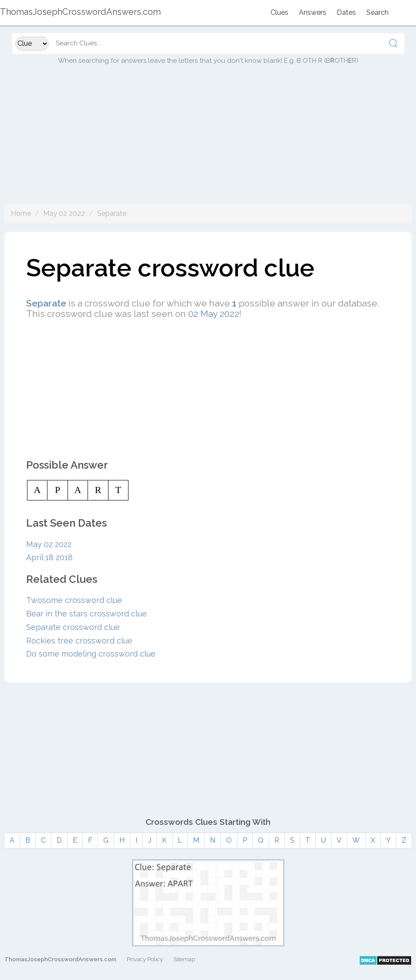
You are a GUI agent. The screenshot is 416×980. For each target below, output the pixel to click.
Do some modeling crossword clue (91, 654)
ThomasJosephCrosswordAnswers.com (60, 959)
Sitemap (184, 959)
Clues (279, 12)
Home (21, 213)
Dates (346, 12)
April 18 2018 (49, 557)
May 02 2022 (64, 213)
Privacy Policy (145, 959)
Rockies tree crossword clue (79, 641)
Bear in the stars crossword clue (86, 614)
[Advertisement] (208, 143)
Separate (112, 213)
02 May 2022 (214, 314)
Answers (313, 12)
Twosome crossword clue (74, 600)
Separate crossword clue (73, 627)
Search (377, 12)
